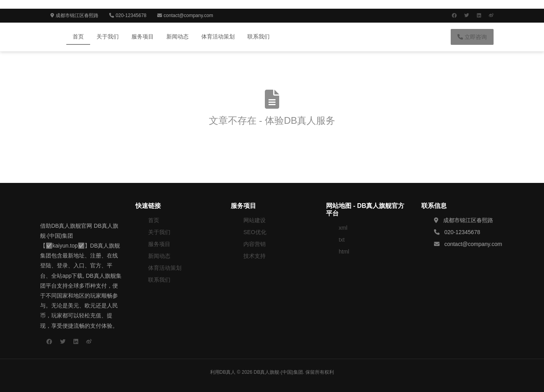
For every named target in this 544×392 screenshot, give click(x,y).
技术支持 (255, 256)
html (344, 252)
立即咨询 (472, 37)
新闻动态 (177, 37)
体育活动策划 (218, 37)
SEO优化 (255, 232)
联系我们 (258, 37)
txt (342, 240)
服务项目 (143, 37)
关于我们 (108, 37)
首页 (78, 37)
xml (343, 228)
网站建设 (255, 220)
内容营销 (255, 244)
